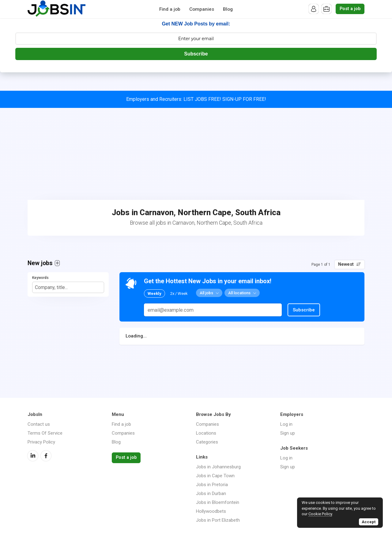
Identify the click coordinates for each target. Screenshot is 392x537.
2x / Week (179, 293)
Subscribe (196, 54)
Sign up (288, 433)
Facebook (46, 456)
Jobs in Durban (211, 493)
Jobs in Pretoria (212, 485)
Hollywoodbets (211, 511)
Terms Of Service (45, 433)
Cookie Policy (320, 514)
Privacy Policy (41, 442)
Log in (286, 424)
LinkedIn (33, 456)
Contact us (39, 424)
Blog (228, 9)
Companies (202, 9)
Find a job (170, 9)
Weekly (155, 293)
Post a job (350, 9)
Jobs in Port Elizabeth (218, 520)
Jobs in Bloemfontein (218, 502)
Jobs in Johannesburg (218, 467)
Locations (206, 433)
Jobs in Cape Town (215, 476)
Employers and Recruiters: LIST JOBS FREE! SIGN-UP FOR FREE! (196, 99)
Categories (207, 442)
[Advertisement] (196, 154)
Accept (369, 522)
